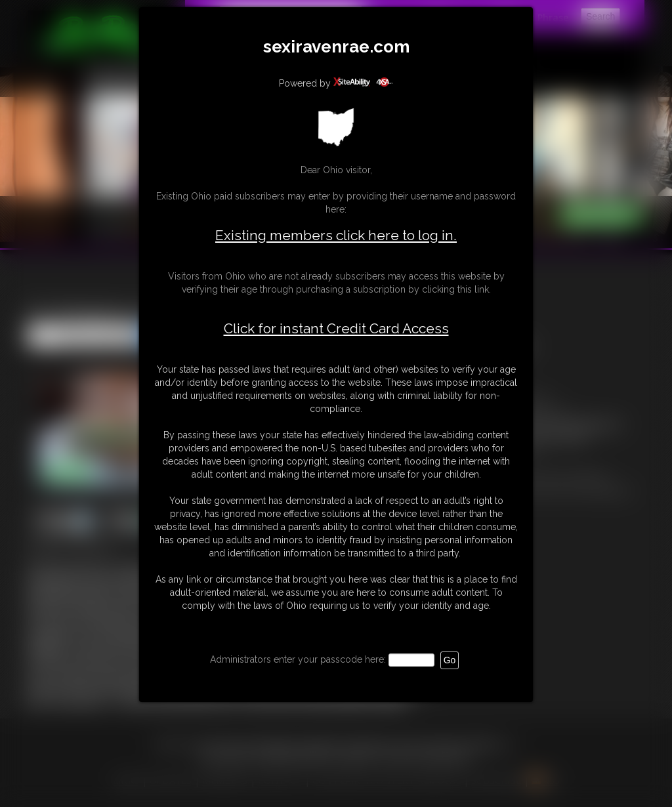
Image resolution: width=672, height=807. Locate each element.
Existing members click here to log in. (336, 235)
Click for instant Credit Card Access (336, 329)
